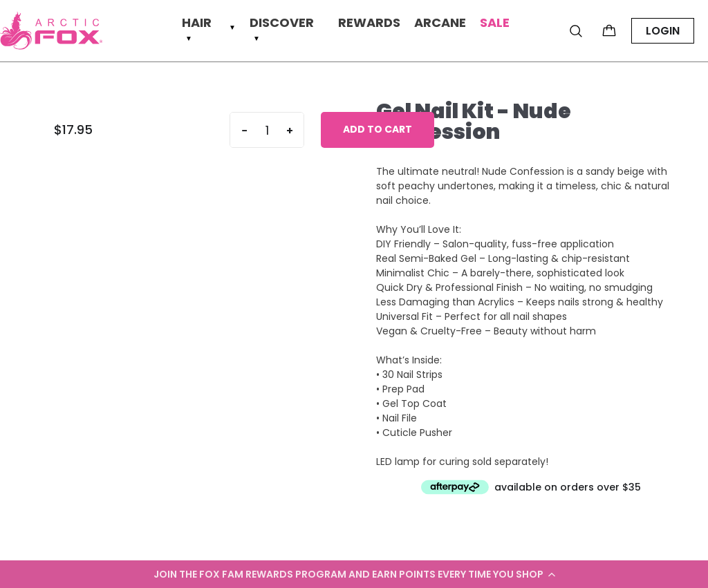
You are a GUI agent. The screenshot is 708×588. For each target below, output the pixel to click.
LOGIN (663, 31)
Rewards (369, 23)
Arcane (440, 23)
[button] (354, 574)
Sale (495, 23)
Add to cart (378, 129)
